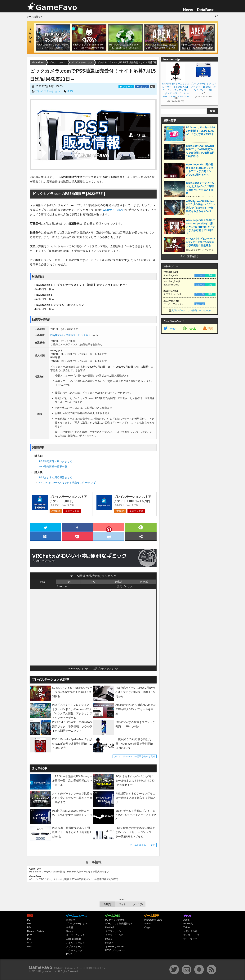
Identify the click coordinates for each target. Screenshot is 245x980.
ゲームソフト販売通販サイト (120, 924)
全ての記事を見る (189, 256)
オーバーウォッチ (75, 935)
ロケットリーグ (74, 950)
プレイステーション (48, 91)
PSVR (30, 935)
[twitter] (45, 527)
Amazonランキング (78, 669)
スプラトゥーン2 (75, 947)
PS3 (29, 939)
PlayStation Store (153, 920)
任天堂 (70, 927)
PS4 (68, 582)
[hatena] (45, 536)
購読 (208, 329)
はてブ (142, 87)
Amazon (56, 511)
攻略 (210, 275)
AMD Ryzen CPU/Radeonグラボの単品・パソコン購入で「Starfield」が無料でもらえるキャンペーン (200, 208)
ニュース (200, 275)
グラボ (144, 582)
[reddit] (109, 536)
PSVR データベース (116, 950)
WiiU (30, 947)
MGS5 (109, 939)
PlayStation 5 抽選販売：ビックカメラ (72, 335)
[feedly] (141, 527)
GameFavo (40, 967)
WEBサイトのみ (113, 210)
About (186, 920)
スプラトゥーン (113, 931)
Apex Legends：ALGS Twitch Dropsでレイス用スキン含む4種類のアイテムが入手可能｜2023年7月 (200, 227)
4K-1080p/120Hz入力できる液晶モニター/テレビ (67, 483)
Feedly (189, 328)
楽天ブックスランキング (105, 669)
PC (93, 582)
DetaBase (206, 10)
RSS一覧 (188, 924)
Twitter (170, 329)
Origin (147, 927)
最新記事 (71, 920)
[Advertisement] (189, 394)
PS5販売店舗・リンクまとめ (56, 461)
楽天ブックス (72, 511)
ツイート (126, 87)
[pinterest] (109, 528)
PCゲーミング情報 (115, 920)
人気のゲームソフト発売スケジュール (191, 310)
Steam (70, 931)
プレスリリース (191, 935)
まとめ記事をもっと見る (143, 845)
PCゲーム (71, 954)
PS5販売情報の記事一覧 (53, 466)
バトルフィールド (75, 943)
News (188, 10)
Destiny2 (110, 927)
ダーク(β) (138, 904)
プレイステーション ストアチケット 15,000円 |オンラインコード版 (203, 87)
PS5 (70, 91)
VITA (30, 943)
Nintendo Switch (36, 931)
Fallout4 (109, 943)
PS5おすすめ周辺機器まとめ (56, 477)
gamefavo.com (50, 971)
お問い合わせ (190, 931)
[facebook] (77, 527)
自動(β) (107, 904)
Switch (118, 582)
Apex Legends (74, 939)
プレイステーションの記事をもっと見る (135, 756)
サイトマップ (190, 939)
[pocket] (77, 536)
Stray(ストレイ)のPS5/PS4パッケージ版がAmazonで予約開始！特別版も (201, 242)
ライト (122, 904)
